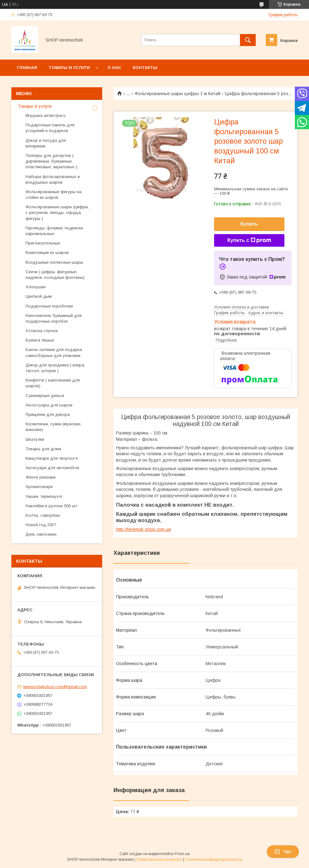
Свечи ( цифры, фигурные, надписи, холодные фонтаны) (55, 275)
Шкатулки (35, 439)
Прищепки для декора (48, 414)
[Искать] (248, 40)
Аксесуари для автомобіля (52, 468)
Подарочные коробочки (49, 306)
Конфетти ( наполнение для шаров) (53, 383)
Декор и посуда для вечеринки (46, 143)
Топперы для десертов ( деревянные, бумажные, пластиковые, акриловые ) (51, 161)
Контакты (145, 68)
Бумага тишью (40, 340)
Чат (283, 852)
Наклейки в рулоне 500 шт (52, 506)
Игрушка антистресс (46, 115)
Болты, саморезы (43, 515)
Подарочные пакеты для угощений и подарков (50, 128)
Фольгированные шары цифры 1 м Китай (178, 94)
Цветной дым (39, 296)
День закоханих (41, 534)
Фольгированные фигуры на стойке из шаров (53, 195)
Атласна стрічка (42, 331)
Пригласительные (43, 243)
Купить (249, 224)
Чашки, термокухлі (44, 496)
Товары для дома (43, 449)
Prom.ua (182, 854)
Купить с (249, 240)
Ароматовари (39, 487)
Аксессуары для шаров (49, 405)
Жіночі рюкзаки (41, 477)
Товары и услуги (69, 68)
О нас (114, 68)
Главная (27, 68)
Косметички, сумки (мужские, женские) (53, 427)
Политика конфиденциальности (214, 859)
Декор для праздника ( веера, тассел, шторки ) (55, 368)
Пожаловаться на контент (159, 859)
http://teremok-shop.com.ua (143, 529)
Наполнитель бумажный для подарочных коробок (54, 318)
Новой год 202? (41, 525)
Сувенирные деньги (45, 396)
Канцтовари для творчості (52, 458)
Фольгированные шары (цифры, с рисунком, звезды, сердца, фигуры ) (57, 213)
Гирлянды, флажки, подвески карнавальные (54, 231)
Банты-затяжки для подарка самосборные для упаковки (54, 352)
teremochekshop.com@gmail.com (55, 687)
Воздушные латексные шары (54, 262)
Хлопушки (35, 287)
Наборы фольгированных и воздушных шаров (53, 179)
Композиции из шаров (47, 253)
